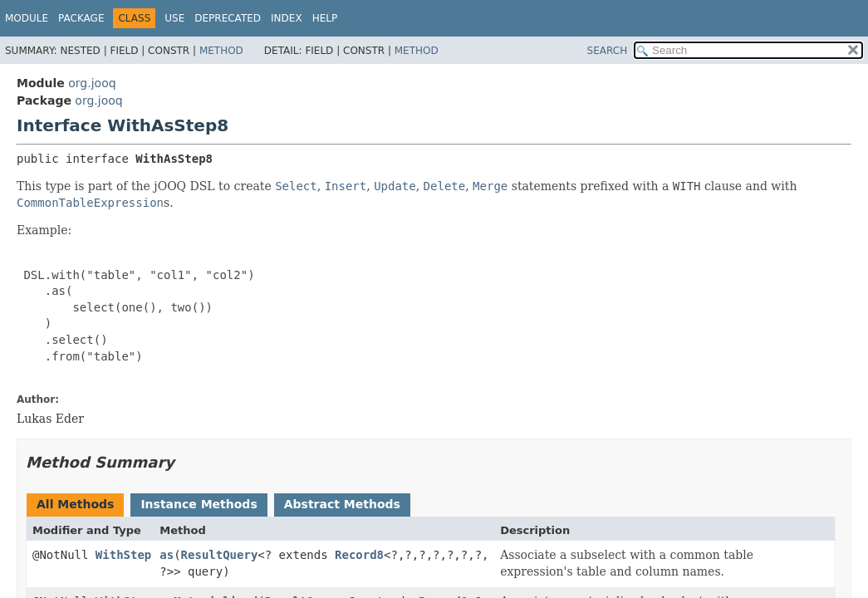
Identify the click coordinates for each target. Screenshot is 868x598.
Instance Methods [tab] (199, 504)
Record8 (359, 555)
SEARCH (608, 51)
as (167, 555)
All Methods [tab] (75, 504)
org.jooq (92, 83)
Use (174, 18)
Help (325, 18)
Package (81, 18)
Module (27, 18)
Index (287, 18)
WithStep (123, 555)
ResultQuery (220, 555)
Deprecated (228, 18)
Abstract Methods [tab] (342, 504)
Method (221, 51)
